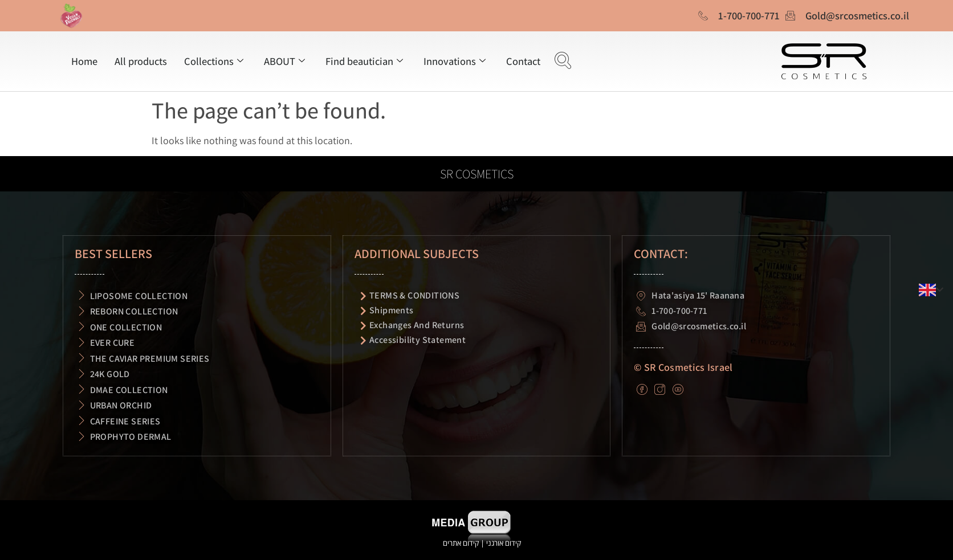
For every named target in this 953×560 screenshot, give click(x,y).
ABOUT (284, 61)
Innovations (455, 61)
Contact (523, 61)
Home (84, 61)
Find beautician (364, 61)
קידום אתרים (461, 543)
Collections (214, 61)
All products (141, 61)
